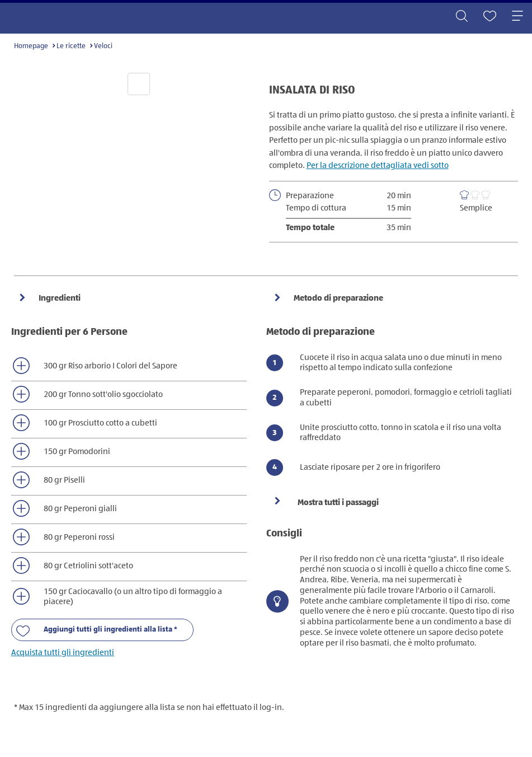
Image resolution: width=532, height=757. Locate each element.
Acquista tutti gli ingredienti (63, 653)
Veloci (103, 46)
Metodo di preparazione (338, 298)
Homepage (31, 46)
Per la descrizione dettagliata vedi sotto (378, 165)
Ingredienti (59, 298)
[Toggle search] (462, 17)
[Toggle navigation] (517, 17)
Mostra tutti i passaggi (338, 503)
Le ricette (71, 46)
